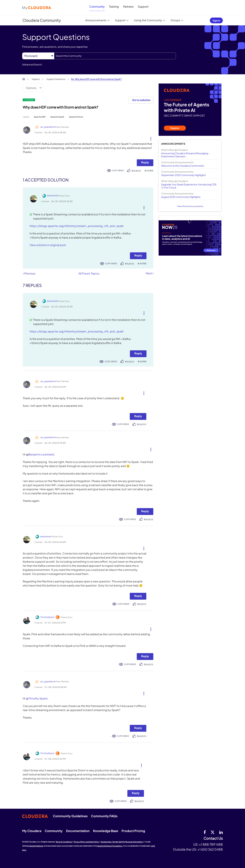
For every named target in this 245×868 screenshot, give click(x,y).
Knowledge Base (106, 831)
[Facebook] (205, 832)
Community (97, 7)
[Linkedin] (221, 832)
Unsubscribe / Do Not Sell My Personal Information (122, 842)
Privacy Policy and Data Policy (86, 842)
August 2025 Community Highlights (181, 197)
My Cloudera (32, 831)
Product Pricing (133, 831)
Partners (128, 7)
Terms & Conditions (64, 842)
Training (114, 7)
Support (143, 7)
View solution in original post (48, 245)
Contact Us (213, 838)
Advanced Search (32, 64)
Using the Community (148, 20)
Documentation (78, 831)
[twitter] (213, 832)
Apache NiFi (40, 117)
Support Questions (56, 79)
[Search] (115, 56)
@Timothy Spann (37, 698)
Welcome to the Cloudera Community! (183, 166)
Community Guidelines (70, 816)
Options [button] (31, 88)
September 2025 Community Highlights (183, 175)
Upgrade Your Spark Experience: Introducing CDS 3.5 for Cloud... (189, 186)
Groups (175, 20)
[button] (149, 138)
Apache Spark (57, 117)
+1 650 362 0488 (210, 849)
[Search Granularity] (38, 56)
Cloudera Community (42, 20)
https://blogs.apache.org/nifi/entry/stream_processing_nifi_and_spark (77, 226)
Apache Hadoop (36, 846)
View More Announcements (190, 206)
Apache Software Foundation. (110, 846)
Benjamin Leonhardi (41, 454)
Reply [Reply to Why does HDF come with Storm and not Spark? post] (145, 162)
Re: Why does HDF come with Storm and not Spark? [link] (96, 79)
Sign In (216, 20)
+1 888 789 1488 (211, 844)
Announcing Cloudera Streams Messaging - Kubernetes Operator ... (185, 155)
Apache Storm (76, 117)
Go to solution (141, 100)
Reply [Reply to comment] (138, 255)
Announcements (96, 20)
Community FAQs (104, 816)
